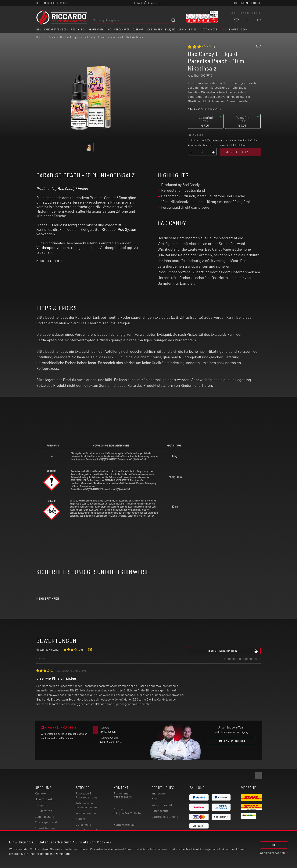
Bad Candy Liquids (73, 188)
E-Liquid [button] (170, 29)
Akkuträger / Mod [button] (100, 29)
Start (39, 37)
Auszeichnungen (46, 828)
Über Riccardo (44, 799)
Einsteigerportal (46, 822)
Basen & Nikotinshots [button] (203, 29)
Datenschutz (160, 811)
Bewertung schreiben (233, 651)
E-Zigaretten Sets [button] (56, 29)
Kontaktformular (125, 824)
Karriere (256, 13)
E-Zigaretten (43, 811)
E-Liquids (41, 805)
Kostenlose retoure (247, 3)
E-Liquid (55, 225)
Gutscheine (83, 824)
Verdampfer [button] (122, 29)
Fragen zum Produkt (231, 741)
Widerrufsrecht (162, 805)
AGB (154, 799)
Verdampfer (46, 247)
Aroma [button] (182, 29)
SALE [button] (223, 29)
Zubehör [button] (138, 29)
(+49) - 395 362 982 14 (127, 813)
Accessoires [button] (154, 29)
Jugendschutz (44, 816)
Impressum (159, 793)
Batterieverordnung (165, 816)
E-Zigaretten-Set (95, 229)
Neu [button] (39, 29)
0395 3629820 (123, 797)
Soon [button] (244, 29)
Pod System (128, 229)
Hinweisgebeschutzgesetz (93, 830)
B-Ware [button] (234, 29)
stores (234, 13)
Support (81, 819)
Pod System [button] (78, 29)
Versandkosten (215, 140)
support (244, 13)
